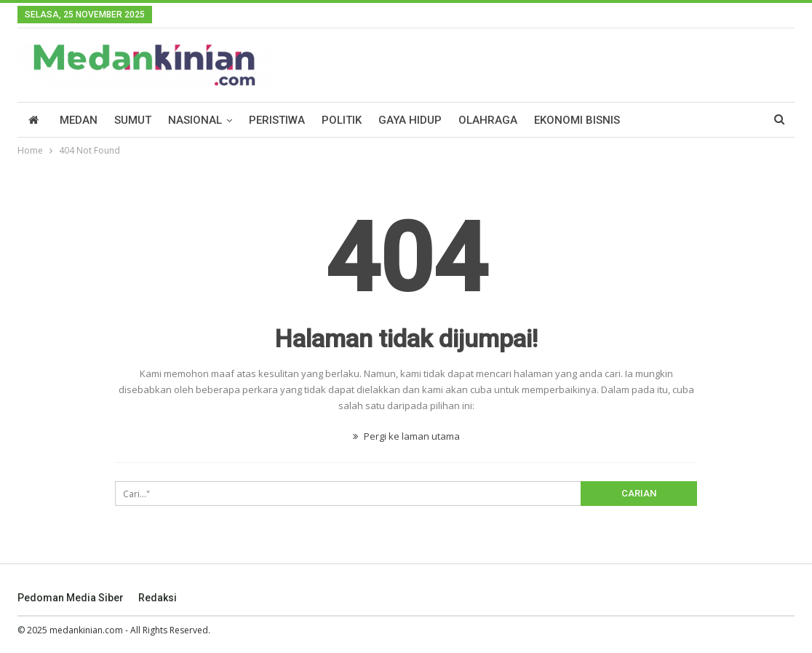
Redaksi (158, 598)
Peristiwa (277, 120)
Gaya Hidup (410, 120)
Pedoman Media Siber (71, 598)
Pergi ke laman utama (406, 436)
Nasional (195, 120)
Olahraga (488, 120)
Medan (79, 120)
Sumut (133, 120)
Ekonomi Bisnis (577, 120)
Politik (342, 120)
